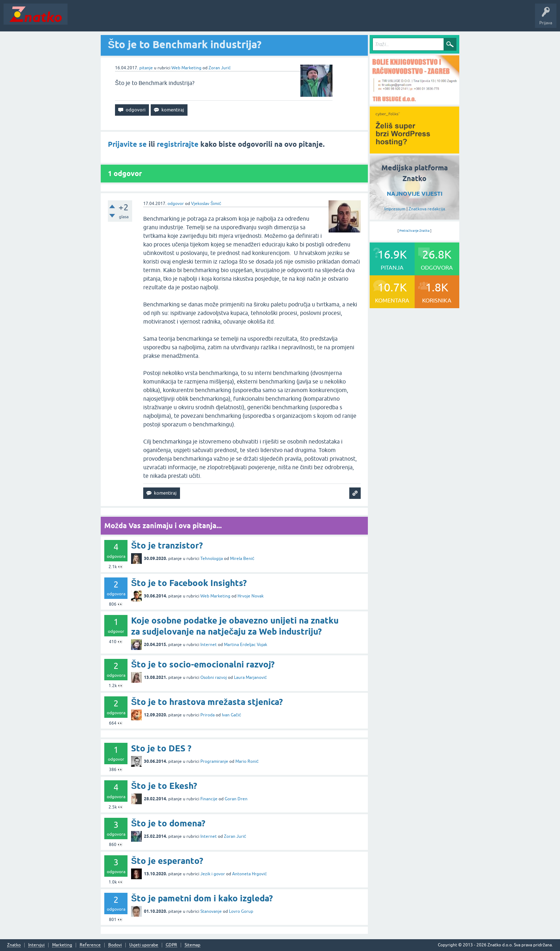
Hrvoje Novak (251, 596)
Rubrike (140, 19)
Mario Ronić (247, 761)
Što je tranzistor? (167, 545)
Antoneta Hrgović (249, 874)
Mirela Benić (242, 559)
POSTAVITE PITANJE (176, 19)
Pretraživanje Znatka (414, 231)
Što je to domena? (168, 823)
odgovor (176, 204)
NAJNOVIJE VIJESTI (415, 194)
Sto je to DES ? (161, 748)
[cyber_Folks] (414, 151)
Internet (209, 645)
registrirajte (178, 144)
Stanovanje (211, 911)
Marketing (62, 945)
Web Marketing (186, 68)
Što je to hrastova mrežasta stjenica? (207, 702)
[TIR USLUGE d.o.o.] (414, 102)
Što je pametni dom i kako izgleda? (202, 898)
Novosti (80, 19)
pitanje (146, 68)
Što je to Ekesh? (164, 786)
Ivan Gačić (231, 715)
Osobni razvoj (214, 677)
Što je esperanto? (167, 861)
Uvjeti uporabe (144, 945)
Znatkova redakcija (427, 209)
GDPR (171, 945)
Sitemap (192, 945)
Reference (90, 945)
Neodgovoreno (110, 19)
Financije (209, 799)
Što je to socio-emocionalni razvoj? (203, 664)
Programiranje (214, 761)
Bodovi (115, 945)
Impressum (395, 209)
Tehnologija (212, 559)
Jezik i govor (213, 874)
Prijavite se (127, 144)
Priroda (207, 715)
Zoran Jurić (220, 68)
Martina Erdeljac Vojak (246, 645)
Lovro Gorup (241, 911)
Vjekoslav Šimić (206, 204)
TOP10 (230, 19)
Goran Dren (236, 799)
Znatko (14, 945)
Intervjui (36, 945)
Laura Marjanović (250, 677)
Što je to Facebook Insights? (189, 583)
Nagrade (252, 19)
